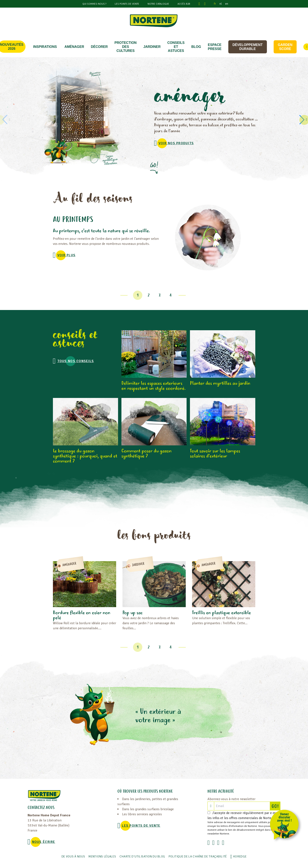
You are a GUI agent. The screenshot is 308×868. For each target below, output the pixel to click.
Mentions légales (102, 857)
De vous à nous (73, 857)
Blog (196, 47)
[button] (303, 120)
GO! (276, 806)
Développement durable (248, 47)
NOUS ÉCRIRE (44, 842)
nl (221, 4)
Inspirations (45, 47)
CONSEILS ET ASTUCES (176, 47)
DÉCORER (99, 47)
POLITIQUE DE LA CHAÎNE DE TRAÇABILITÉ (198, 857)
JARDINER (152, 47)
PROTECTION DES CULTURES (126, 47)
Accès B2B (184, 4)
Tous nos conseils (76, 361)
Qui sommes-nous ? (94, 4)
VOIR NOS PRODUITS (176, 143)
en (227, 4)
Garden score (285, 47)
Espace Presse (215, 47)
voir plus (67, 255)
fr (215, 4)
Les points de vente (127, 4)
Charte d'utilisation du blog (142, 857)
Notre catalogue (158, 4)
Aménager (74, 47)
